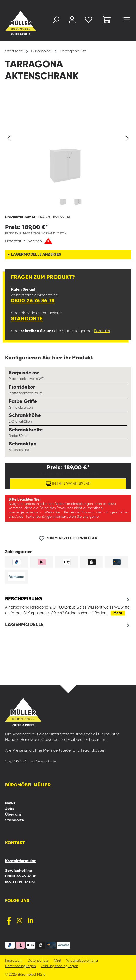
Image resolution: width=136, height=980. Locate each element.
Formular (102, 331)
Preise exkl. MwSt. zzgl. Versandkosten (36, 234)
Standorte (27, 319)
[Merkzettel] (89, 21)
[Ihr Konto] (72, 21)
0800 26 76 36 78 (33, 301)
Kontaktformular (20, 861)
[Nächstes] (127, 138)
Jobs (10, 809)
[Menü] (127, 21)
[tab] (68, 606)
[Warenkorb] (107, 21)
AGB (57, 961)
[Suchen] (56, 21)
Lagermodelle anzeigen (36, 255)
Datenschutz (38, 961)
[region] (68, 152)
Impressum (14, 961)
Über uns (13, 815)
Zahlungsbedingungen (60, 966)
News (10, 803)
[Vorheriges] (9, 138)
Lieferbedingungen (21, 966)
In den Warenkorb (68, 482)
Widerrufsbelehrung (82, 961)
